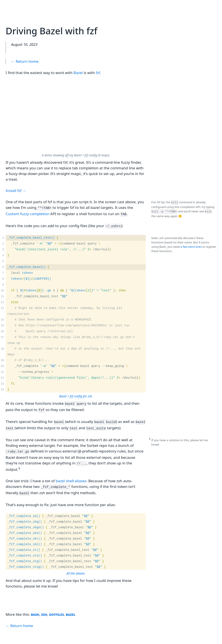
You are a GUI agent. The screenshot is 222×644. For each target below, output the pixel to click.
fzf (98, 73)
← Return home (25, 61)
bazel (70, 607)
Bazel (78, 73)
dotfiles (57, 607)
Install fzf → (16, 191)
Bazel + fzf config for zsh (76, 394)
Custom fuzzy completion (28, 213)
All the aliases (76, 566)
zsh (44, 607)
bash (35, 607)
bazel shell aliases (71, 475)
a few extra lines (191, 245)
